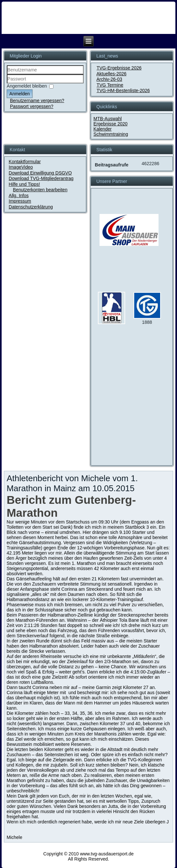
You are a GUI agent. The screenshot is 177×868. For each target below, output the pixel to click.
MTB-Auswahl (107, 119)
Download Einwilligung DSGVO (40, 173)
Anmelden (20, 94)
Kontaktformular (25, 162)
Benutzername (7, 74)
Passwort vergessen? (32, 106)
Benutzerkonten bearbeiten (40, 190)
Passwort (7, 84)
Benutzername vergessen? (37, 101)
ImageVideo (21, 167)
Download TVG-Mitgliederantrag (41, 178)
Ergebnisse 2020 (110, 124)
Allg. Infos (19, 196)
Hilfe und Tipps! (24, 184)
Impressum (20, 201)
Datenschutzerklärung (31, 207)
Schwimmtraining (111, 134)
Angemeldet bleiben (27, 86)
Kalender (102, 129)
